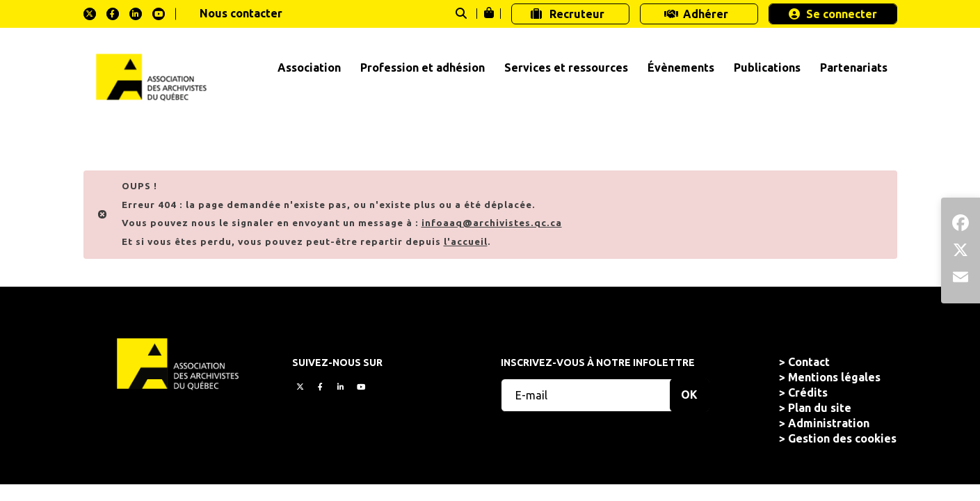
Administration (829, 423)
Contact (809, 362)
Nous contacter (241, 13)
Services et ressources (566, 67)
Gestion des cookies (842, 438)
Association (309, 67)
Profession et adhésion (423, 67)
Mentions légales (834, 377)
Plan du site (820, 408)
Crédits (808, 392)
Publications (767, 67)
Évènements (681, 67)
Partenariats (854, 67)
